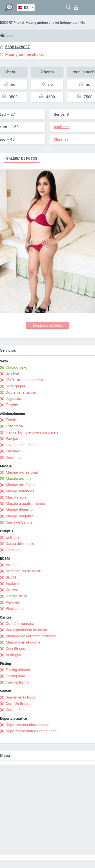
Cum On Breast (18, 704)
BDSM (11, 577)
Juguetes (13, 399)
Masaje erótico (18, 479)
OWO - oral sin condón (24, 380)
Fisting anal (15, 676)
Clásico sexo (17, 367)
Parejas (12, 439)
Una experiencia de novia (26, 630)
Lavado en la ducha (22, 445)
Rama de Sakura (19, 522)
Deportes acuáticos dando (28, 725)
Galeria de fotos (22, 158)
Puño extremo (17, 682)
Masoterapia (16, 497)
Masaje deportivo (20, 510)
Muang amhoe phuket (42, 22)
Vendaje (12, 602)
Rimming (13, 457)
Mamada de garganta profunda (31, 636)
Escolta (12, 420)
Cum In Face (16, 710)
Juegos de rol (17, 596)
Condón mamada (20, 624)
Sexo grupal (15, 386)
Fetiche (12, 405)
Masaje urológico (20, 485)
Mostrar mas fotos (47, 325)
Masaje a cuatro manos (25, 504)
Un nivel (12, 374)
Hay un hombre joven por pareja (32, 432)
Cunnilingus (15, 649)
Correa (11, 590)
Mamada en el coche (23, 642)
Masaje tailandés (20, 491)
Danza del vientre (20, 544)
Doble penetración (21, 392)
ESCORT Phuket (12, 22)
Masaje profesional (22, 472)
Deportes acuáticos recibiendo (31, 731)
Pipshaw (13, 451)
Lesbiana (13, 550)
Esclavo (12, 584)
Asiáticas (62, 127)
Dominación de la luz (23, 571)
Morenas (61, 139)
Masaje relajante (20, 516)
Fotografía (14, 426)
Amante (12, 565)
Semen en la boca (21, 697)
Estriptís (13, 537)
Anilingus (13, 655)
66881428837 (18, 47)
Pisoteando (15, 609)
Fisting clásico (18, 670)
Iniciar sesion (76, 7)
